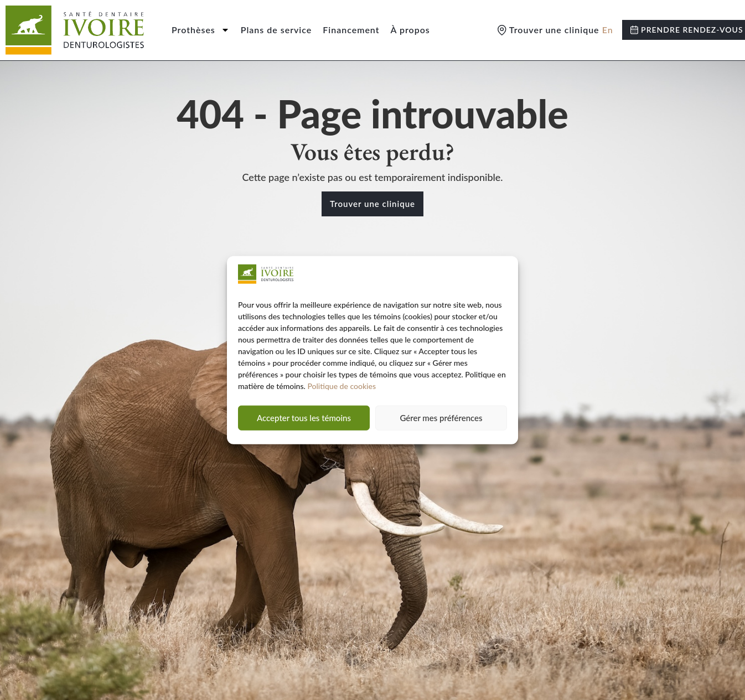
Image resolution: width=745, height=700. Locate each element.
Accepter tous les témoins (304, 418)
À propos (410, 30)
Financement (351, 30)
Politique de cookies (342, 386)
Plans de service (276, 30)
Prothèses (201, 30)
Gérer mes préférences (441, 418)
